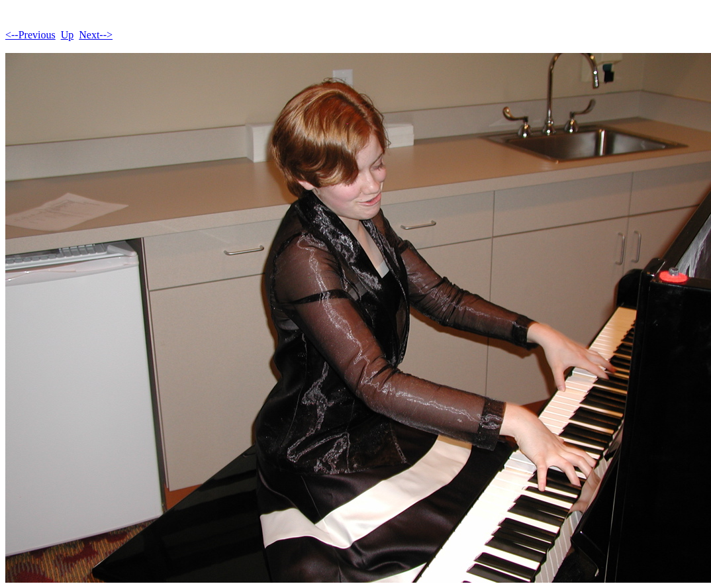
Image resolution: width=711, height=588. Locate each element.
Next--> (96, 35)
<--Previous (30, 35)
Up (68, 35)
